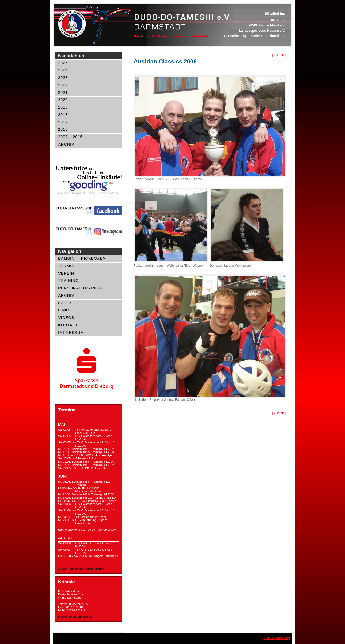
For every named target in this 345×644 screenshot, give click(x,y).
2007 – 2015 (70, 137)
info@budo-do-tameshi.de (75, 617)
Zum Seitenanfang (277, 638)
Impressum (71, 333)
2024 (63, 70)
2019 (63, 107)
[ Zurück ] (279, 55)
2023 (63, 78)
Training (68, 281)
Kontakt (68, 325)
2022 (63, 85)
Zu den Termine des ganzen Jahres (81, 569)
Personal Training (81, 288)
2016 (63, 129)
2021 (63, 93)
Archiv (66, 144)
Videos (66, 318)
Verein (66, 273)
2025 (63, 63)
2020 (63, 100)
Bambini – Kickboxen (82, 258)
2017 (63, 122)
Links (64, 310)
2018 (63, 115)
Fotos (65, 303)
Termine (68, 266)
